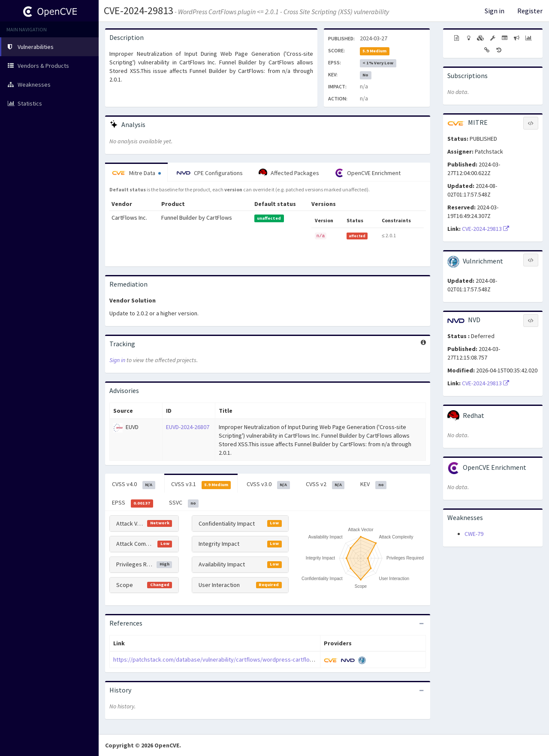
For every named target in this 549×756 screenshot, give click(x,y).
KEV (373, 484)
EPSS (133, 503)
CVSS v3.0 (268, 484)
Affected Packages (289, 173)
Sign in (495, 11)
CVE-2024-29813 (139, 11)
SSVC (184, 503)
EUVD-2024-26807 (188, 427)
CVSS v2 (325, 484)
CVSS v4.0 (134, 484)
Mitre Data (136, 173)
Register (530, 11)
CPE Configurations (210, 173)
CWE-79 (474, 534)
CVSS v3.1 (201, 484)
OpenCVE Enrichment (368, 173)
